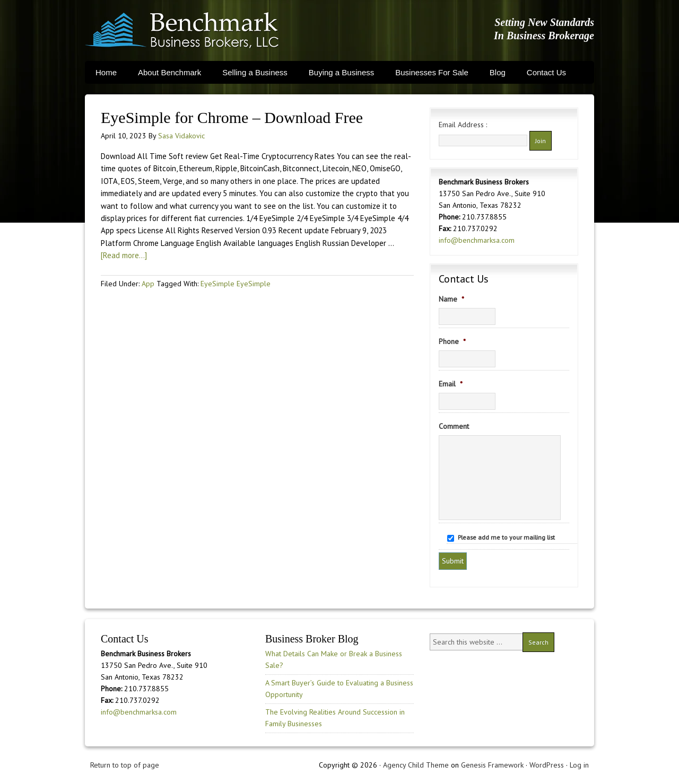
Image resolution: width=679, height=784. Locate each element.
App (148, 284)
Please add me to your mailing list (506, 537)
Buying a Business (341, 72)
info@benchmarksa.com (477, 240)
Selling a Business (255, 72)
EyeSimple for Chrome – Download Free (232, 117)
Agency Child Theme (416, 765)
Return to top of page (125, 765)
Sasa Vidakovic (181, 136)
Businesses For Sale (432, 72)
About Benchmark (169, 72)
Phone (452, 341)
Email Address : (463, 125)
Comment (454, 426)
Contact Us (546, 72)
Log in (579, 765)
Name (451, 299)
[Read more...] (124, 255)
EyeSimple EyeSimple (236, 284)
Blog (498, 72)
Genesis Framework (492, 765)
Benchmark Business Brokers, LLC (182, 30)
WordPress (547, 765)
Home (106, 72)
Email (451, 384)
